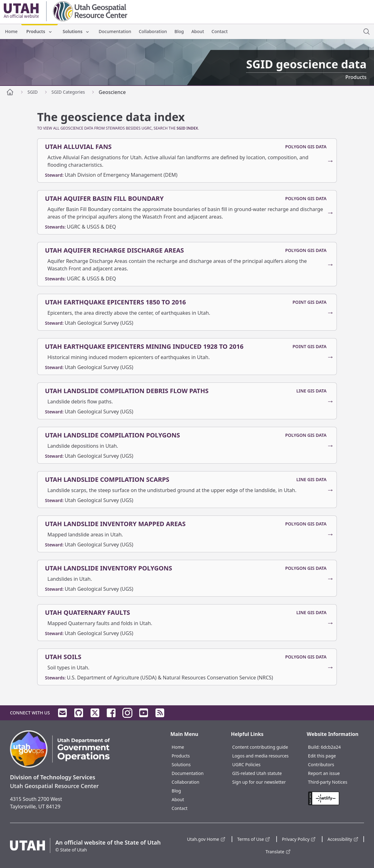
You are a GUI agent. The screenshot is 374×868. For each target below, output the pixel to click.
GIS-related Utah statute (257, 773)
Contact (220, 31)
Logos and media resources (261, 756)
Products (39, 31)
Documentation (115, 31)
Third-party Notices (328, 782)
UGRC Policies (246, 764)
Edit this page (322, 756)
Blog (179, 31)
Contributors (321, 764)
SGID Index (187, 128)
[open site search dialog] (367, 32)
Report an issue (324, 773)
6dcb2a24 (331, 747)
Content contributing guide (260, 747)
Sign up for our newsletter (259, 782)
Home (11, 31)
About (198, 31)
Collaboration (153, 31)
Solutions (76, 31)
